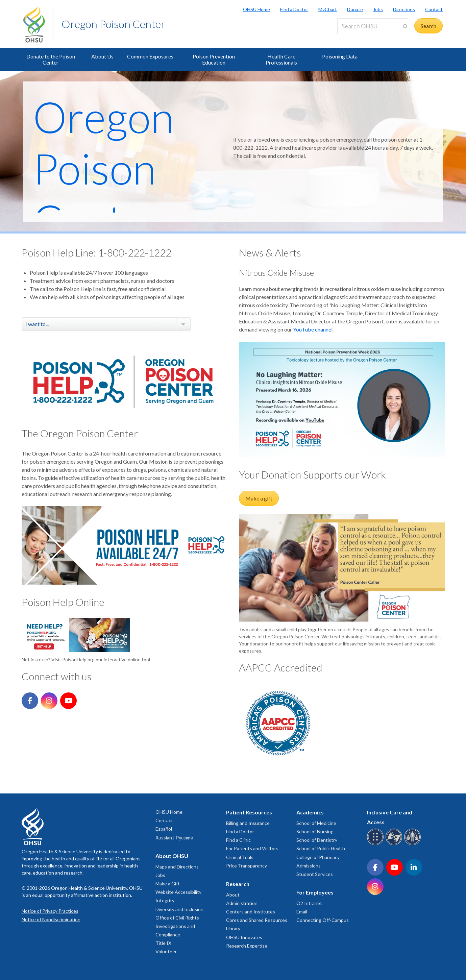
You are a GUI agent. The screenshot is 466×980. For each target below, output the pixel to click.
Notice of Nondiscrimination (51, 919)
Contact (434, 9)
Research (238, 884)
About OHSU (172, 856)
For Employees (315, 892)
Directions (404, 9)
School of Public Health (321, 848)
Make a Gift (168, 884)
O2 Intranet (309, 903)
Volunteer (166, 951)
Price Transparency (247, 866)
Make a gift (259, 498)
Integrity (165, 900)
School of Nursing (315, 831)
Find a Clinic (238, 840)
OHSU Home (256, 9)
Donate (355, 9)
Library (233, 928)
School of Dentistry (317, 840)
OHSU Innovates (244, 937)
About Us (102, 56)
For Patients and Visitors (252, 848)
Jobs (378, 9)
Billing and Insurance (248, 823)
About (233, 895)
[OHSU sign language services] (395, 844)
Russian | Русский (174, 838)
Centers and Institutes (251, 912)
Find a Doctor (294, 9)
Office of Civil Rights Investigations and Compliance (177, 926)
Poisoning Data (340, 56)
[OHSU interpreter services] (413, 844)
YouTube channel (313, 329)
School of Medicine (316, 823)
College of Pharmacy (318, 857)
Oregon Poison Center (113, 24)
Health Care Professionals (281, 59)
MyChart (328, 9)
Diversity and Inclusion (179, 909)
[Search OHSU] (373, 26)
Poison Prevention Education (214, 59)
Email (302, 912)
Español (164, 829)
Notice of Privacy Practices (50, 911)
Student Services (315, 874)
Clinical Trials (240, 857)
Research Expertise (247, 946)
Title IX (163, 943)
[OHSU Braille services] (376, 844)
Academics (310, 812)
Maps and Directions (177, 867)
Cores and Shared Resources (257, 920)
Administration (242, 903)
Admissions (309, 866)
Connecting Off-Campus (323, 920)
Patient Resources (249, 812)
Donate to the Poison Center (51, 59)
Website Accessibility (178, 892)
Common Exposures (150, 56)
